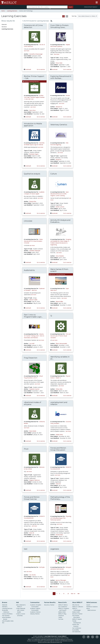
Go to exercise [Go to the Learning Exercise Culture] (67, 213)
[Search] (47, 7)
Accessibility (76, 630)
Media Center (62, 612)
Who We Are (76, 605)
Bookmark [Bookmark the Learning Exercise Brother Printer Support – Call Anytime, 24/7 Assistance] (28, 117)
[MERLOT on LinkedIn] (93, 638)
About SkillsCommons (91, 609)
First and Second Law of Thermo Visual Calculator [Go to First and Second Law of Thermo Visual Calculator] (60, 336)
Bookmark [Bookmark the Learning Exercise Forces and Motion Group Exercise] (28, 541)
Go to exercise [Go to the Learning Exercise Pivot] (41, 490)
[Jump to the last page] (79, 594)
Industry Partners (35, 614)
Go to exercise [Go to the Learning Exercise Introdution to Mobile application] (41, 166)
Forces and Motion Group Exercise (32, 498)
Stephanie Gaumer (34, 389)
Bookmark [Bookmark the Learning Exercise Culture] (55, 213)
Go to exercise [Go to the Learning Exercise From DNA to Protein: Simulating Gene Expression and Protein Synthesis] (67, 69)
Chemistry (4, 56)
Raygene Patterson (34, 480)
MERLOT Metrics (63, 605)
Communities (5, 38)
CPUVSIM (28, 221)
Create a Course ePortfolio (21, 615)
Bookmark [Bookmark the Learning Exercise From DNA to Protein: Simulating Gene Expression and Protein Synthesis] (55, 69)
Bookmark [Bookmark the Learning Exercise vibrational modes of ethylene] (28, 441)
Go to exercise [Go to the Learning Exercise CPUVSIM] (41, 262)
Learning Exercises (12, 11)
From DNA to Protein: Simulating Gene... (60, 26)
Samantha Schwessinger (36, 54)
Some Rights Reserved (51, 636)
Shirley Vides (59, 389)
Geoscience (5, 65)
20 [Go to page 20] (68, 594)
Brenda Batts (59, 535)
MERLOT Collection (78, 607)
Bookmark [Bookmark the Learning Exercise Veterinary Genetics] (55, 166)
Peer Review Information (76, 616)
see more (27, 51)
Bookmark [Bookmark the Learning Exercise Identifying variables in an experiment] (55, 395)
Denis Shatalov (60, 256)
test (26, 549)
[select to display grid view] (63, 16)
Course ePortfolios (7, 34)
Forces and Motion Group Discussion (58, 449)
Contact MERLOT (62, 636)
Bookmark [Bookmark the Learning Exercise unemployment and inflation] (55, 441)
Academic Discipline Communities (36, 606)
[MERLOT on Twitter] (88, 638)
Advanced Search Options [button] (90, 7)
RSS (3, 623)
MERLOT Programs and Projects (64, 609)
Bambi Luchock (60, 207)
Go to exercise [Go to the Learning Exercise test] (41, 587)
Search (70, 7)
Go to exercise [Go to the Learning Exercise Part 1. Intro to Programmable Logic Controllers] (41, 350)
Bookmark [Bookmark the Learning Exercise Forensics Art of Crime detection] (28, 69)
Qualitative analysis (32, 174)
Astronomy (5, 52)
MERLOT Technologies (77, 609)
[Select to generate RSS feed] (51, 21)
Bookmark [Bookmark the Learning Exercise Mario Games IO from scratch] (55, 308)
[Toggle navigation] (97, 2)
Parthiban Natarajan (35, 251)
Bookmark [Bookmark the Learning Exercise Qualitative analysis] (28, 213)
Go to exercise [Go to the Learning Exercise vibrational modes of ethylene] (41, 441)
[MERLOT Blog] (97, 638)
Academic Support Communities (35, 609)
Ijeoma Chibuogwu (61, 580)
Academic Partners (35, 612)
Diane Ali (58, 484)
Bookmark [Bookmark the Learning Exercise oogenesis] (55, 587)
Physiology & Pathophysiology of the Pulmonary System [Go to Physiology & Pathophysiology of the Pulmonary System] (61, 518)
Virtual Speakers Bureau (6, 618)
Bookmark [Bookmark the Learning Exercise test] (28, 587)
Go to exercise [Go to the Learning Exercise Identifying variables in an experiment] (67, 395)
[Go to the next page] (73, 594)
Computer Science (6, 61)
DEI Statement (76, 632)
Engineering (5, 63)
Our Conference (63, 607)
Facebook (61, 616)
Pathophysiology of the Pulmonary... (60, 498)
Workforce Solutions (92, 607)
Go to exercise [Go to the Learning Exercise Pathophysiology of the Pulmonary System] (67, 541)
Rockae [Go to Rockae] (68, 96)
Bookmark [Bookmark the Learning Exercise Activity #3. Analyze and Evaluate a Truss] (55, 262)
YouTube (61, 619)
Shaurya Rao (33, 201)
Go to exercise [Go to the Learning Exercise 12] (67, 350)
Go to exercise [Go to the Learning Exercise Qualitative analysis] (41, 213)
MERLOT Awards (77, 619)
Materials (4, 24)
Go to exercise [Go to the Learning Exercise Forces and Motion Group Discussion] (67, 490)
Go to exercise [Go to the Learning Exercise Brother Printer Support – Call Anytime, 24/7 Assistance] (41, 117)
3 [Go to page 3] (60, 594)
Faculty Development (77, 622)
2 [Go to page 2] (57, 594)
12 (51, 316)
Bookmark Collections (8, 31)
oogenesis (55, 549)
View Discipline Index (8, 621)
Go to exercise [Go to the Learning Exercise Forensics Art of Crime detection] (41, 69)
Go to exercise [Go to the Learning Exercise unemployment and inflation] (67, 441)
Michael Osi (59, 107)
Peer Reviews (5, 36)
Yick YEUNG (32, 575)
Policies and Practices (76, 625)
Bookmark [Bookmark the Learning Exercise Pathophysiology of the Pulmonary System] (55, 541)
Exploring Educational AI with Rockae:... (61, 77)
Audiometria (29, 270)
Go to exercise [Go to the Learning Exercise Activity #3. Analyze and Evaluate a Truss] (67, 262)
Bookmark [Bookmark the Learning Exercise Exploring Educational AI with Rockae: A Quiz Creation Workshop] (55, 117)
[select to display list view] (67, 16)
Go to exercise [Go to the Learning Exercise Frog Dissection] (41, 395)
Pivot (26, 449)
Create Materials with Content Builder (21, 610)
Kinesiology (5, 72)
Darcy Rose (32, 110)
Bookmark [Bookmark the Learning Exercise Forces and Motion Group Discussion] (55, 490)
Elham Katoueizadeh (61, 343)
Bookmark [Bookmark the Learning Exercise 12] (55, 350)
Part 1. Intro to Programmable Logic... (33, 316)
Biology (4, 54)
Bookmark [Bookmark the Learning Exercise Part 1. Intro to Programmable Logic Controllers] (28, 350)
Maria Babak (33, 431)
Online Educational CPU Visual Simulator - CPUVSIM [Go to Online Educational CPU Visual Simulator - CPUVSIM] (33, 241)
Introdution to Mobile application (33, 125)
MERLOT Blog (62, 614)
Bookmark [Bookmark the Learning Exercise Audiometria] (28, 308)
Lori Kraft (32, 343)
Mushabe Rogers (34, 154)
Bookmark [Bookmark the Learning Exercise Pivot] (28, 490)
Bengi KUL (59, 159)
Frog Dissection (31, 358)
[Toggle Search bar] (50, 9)
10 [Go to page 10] (64, 594)
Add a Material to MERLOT (21, 606)
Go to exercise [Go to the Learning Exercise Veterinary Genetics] (67, 166)
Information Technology (8, 66)
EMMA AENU (59, 435)
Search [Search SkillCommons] (88, 605)
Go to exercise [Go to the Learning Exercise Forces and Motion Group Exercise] (41, 541)
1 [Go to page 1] (54, 594)
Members (4, 27)
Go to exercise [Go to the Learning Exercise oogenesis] (67, 587)
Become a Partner (49, 605)
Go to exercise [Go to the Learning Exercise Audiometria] (41, 308)
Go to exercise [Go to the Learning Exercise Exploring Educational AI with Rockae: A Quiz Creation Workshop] (67, 117)
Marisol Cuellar (33, 300)
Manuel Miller (59, 301)
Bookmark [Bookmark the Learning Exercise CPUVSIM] (28, 262)
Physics (4, 73)
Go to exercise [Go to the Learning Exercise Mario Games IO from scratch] (67, 308)
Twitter (60, 617)
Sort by (74, 16)
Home (3, 11)
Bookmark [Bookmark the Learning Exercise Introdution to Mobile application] (28, 166)
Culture (54, 174)
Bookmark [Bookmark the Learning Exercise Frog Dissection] (28, 395)
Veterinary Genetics (59, 125)
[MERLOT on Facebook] (84, 638)
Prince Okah (59, 63)
